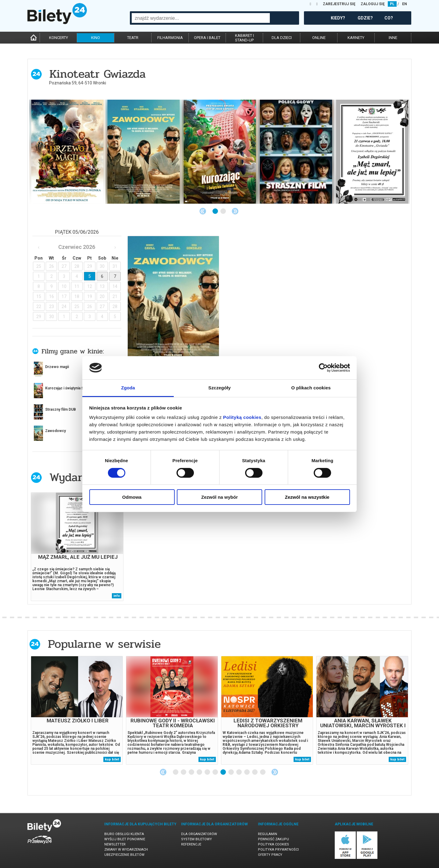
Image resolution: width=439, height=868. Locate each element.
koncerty (59, 38)
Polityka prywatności (278, 850)
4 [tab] (200, 772)
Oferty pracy (270, 855)
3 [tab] (192, 772)
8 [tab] (231, 772)
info (117, 596)
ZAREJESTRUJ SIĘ (339, 4)
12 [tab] (263, 772)
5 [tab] (208, 772)
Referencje (191, 844)
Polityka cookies (273, 844)
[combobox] (201, 18)
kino (96, 38)
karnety (356, 38)
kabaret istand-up (244, 38)
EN (405, 4)
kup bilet (112, 759)
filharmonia (170, 38)
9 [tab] (239, 772)
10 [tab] (247, 772)
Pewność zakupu (273, 839)
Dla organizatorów (199, 834)
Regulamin (268, 834)
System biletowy (196, 839)
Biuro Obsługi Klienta (124, 834)
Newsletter (115, 844)
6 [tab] (216, 772)
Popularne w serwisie (104, 644)
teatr (133, 38)
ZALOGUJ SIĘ (373, 4)
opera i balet (207, 38)
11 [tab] (255, 772)
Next (235, 211)
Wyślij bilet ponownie (125, 839)
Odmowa (132, 497)
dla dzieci (282, 38)
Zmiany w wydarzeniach (126, 850)
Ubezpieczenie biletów (124, 855)
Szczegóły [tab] (219, 388)
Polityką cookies (242, 417)
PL (392, 4)
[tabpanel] (67, 152)
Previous (203, 211)
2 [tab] (223, 211)
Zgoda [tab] (128, 388)
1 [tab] (216, 211)
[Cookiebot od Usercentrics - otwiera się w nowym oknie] (323, 368)
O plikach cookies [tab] (311, 388)
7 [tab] (223, 772)
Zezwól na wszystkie (307, 497)
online (319, 38)
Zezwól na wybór (220, 497)
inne (393, 38)
